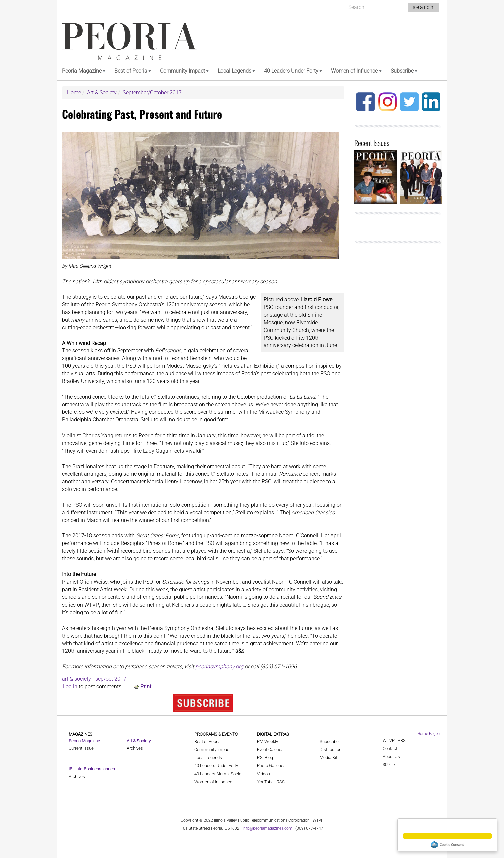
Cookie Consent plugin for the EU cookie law (447, 845)
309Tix (389, 765)
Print (146, 687)
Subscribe (402, 71)
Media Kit (329, 758)
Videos (264, 774)
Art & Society (102, 92)
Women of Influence (354, 71)
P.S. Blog (265, 758)
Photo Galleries (271, 766)
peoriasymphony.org (219, 666)
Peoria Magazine (82, 71)
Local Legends (234, 71)
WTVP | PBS (394, 741)
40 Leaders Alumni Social (218, 774)
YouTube (265, 782)
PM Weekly (268, 742)
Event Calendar (271, 750)
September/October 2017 (152, 92)
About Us (391, 757)
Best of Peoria (131, 71)
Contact (390, 749)
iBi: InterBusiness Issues (92, 769)
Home (74, 92)
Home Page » (429, 734)
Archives (77, 776)
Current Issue (81, 748)
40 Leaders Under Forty (291, 71)
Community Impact (182, 71)
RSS (281, 782)
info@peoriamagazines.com (267, 828)
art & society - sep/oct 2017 (94, 679)
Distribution (331, 750)
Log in (70, 687)
